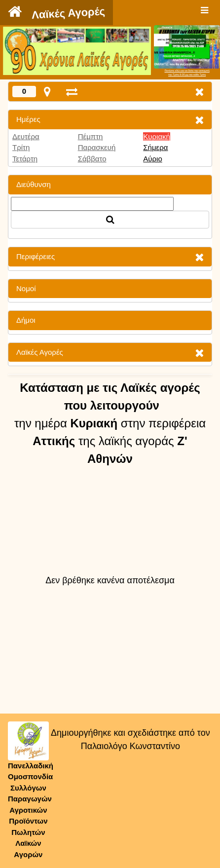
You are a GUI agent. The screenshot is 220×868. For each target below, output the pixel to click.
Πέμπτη (91, 136)
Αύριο (152, 159)
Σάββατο (92, 159)
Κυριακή (157, 136)
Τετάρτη (25, 159)
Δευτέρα (26, 136)
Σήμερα (155, 147)
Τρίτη (21, 147)
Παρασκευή (97, 147)
